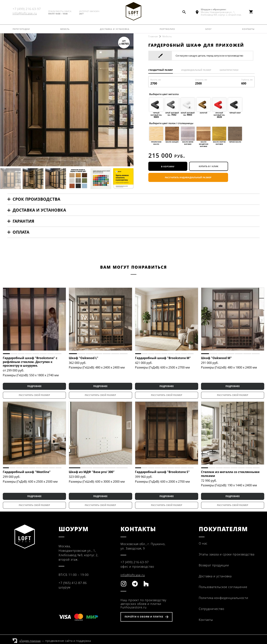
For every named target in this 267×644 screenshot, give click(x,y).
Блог (209, 29)
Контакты (248, 29)
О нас (203, 543)
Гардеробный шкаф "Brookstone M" (163, 358)
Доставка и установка (115, 29)
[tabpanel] (34, 319)
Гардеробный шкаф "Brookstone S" (162, 472)
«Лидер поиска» (30, 641)
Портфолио (167, 29)
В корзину (168, 166)
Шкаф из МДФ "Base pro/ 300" (92, 472)
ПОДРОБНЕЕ (34, 386)
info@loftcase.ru (25, 13)
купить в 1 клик (209, 166)
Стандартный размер (161, 70)
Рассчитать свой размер (34, 395)
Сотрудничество (211, 609)
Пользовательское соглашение (223, 587)
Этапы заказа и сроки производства (227, 554)
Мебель (65, 29)
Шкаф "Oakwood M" (216, 358)
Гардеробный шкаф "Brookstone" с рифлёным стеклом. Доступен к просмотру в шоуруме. (30, 362)
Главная (153, 36)
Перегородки (21, 29)
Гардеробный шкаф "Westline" (27, 472)
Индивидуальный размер (196, 70)
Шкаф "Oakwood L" (84, 358)
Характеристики (229, 70)
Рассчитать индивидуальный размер (188, 177)
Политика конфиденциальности (224, 598)
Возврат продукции (214, 565)
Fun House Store (133, 11)
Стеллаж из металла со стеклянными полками (230, 474)
